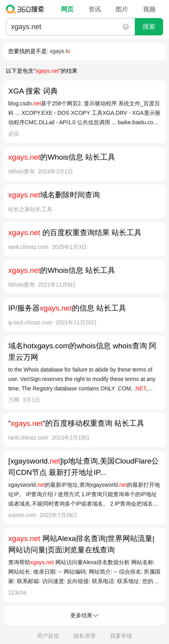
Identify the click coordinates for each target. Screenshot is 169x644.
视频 (149, 9)
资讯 (95, 9)
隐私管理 (84, 636)
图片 (122, 9)
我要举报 (121, 636)
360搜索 (27, 9)
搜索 (149, 27)
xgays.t (60, 51)
